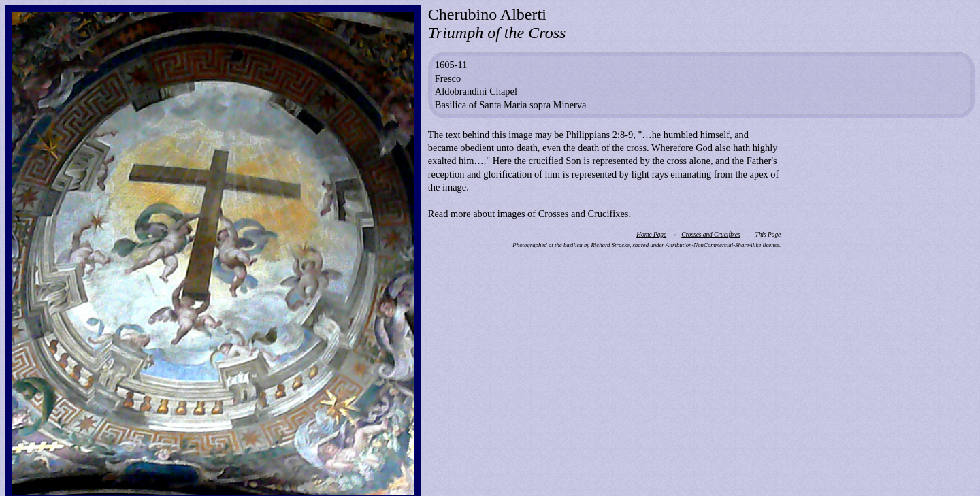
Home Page (651, 235)
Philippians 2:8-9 (599, 135)
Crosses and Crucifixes (584, 214)
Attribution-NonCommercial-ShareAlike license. (723, 245)
